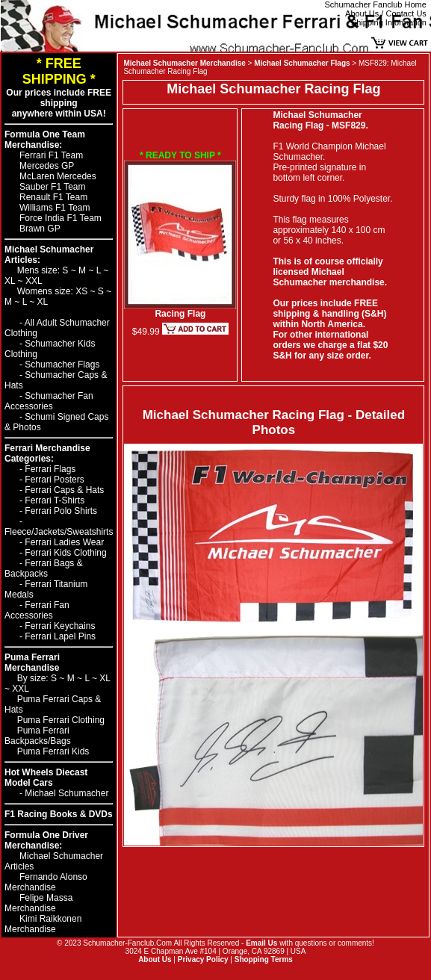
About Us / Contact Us (386, 13)
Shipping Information (389, 22)
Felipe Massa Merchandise (38, 903)
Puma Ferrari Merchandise (32, 663)
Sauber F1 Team (53, 187)
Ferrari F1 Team (51, 155)
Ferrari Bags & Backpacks (44, 568)
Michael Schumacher (66, 793)
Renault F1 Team (53, 197)
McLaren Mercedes (58, 176)
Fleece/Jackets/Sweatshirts (59, 532)
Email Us (261, 943)
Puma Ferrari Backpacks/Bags (38, 736)
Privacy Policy (203, 959)
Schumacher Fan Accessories (49, 401)
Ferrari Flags (50, 469)
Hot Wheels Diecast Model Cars (46, 778)
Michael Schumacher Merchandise (184, 63)
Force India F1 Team (61, 218)
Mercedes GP (47, 166)
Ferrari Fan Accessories (37, 610)
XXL (34, 281)
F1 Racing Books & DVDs (59, 814)
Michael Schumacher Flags (302, 63)
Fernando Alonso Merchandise (46, 882)
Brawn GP (40, 229)
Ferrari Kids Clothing (65, 553)
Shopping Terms (264, 959)
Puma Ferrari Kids (53, 751)
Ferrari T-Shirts (55, 500)
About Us (155, 959)
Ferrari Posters (54, 480)
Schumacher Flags (62, 365)
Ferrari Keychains (60, 626)
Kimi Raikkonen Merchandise (43, 924)
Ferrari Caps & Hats (64, 490)
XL (11, 281)
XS (83, 291)
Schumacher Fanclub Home (376, 4)
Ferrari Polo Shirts (61, 511)
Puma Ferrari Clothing (61, 720)
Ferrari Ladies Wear (64, 542)
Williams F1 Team (55, 208)
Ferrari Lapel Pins (60, 636)
